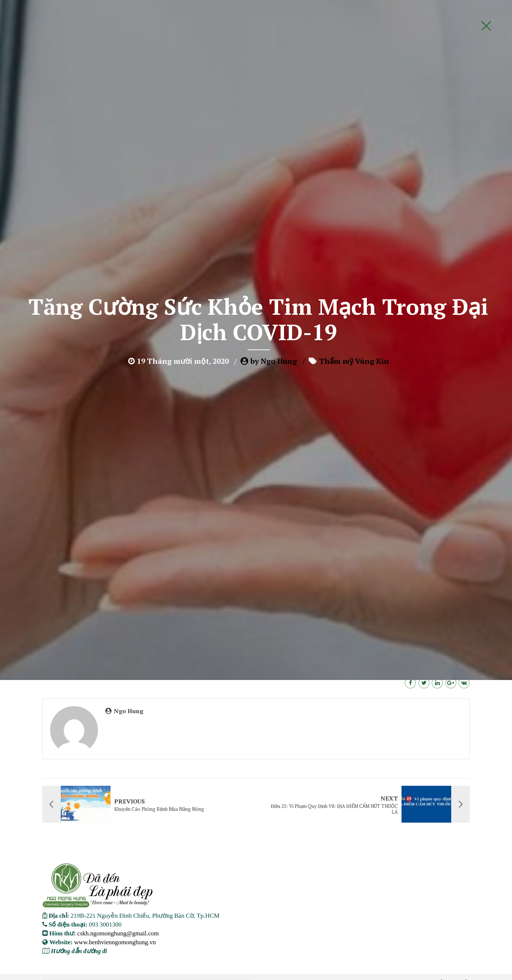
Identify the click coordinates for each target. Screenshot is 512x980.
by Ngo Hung (274, 161)
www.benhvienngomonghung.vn (115, 942)
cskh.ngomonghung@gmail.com (118, 933)
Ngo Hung (129, 711)
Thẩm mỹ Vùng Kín (354, 161)
